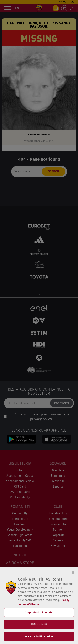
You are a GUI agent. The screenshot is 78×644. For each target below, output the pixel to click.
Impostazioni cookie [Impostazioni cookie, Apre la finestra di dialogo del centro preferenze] (39, 612)
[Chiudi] (73, 572)
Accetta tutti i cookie (39, 636)
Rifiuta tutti (39, 624)
